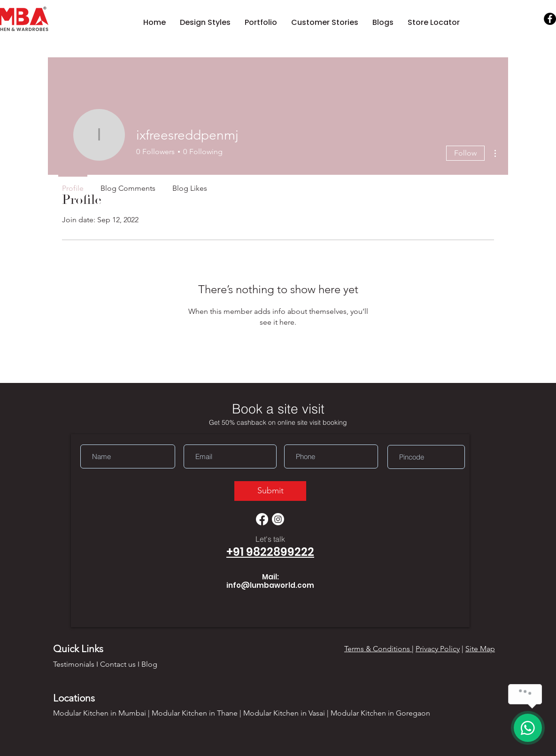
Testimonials (74, 664)
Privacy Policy (438, 649)
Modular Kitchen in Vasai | (287, 713)
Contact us (118, 664)
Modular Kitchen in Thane (195, 713)
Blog (149, 664)
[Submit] (270, 491)
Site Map (480, 649)
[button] (205, 22)
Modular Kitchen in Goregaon (380, 713)
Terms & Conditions (378, 649)
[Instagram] (278, 519)
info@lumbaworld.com (270, 585)
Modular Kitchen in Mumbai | (102, 713)
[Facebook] (550, 19)
